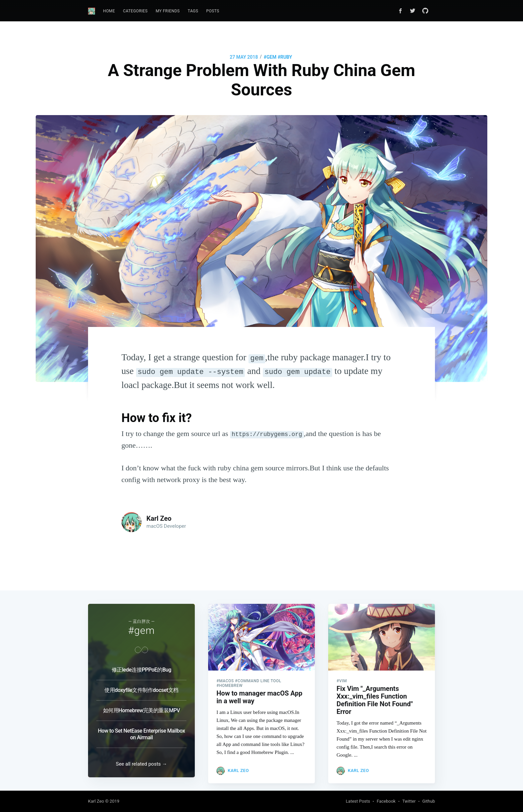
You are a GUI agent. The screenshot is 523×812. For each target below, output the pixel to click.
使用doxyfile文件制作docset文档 (141, 684)
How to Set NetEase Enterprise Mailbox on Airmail (142, 728)
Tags (193, 11)
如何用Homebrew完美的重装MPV (142, 704)
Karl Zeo (159, 518)
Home (109, 11)
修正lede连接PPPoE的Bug (141, 664)
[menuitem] (109, 11)
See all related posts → (141, 764)
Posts (213, 11)
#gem (270, 57)
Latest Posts (358, 801)
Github (429, 801)
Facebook (386, 801)
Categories (135, 11)
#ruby (285, 57)
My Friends (168, 11)
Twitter (409, 801)
